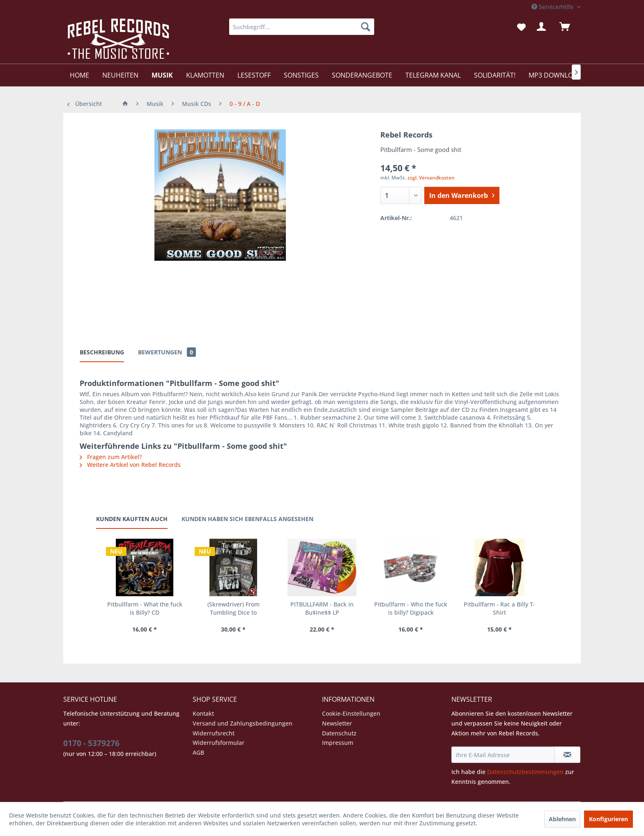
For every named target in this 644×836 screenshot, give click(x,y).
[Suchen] (366, 27)
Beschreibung (102, 352)
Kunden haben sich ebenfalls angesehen (247, 519)
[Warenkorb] (568, 27)
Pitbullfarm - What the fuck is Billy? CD (145, 608)
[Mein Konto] (543, 27)
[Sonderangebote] (362, 75)
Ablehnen (562, 819)
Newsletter (337, 723)
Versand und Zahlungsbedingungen (243, 723)
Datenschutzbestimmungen (525, 772)
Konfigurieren (608, 819)
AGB (198, 752)
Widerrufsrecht (214, 733)
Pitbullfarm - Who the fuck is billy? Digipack (411, 608)
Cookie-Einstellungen (351, 713)
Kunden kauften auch (132, 519)
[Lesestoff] (254, 75)
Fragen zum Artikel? (111, 457)
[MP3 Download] (555, 75)
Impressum (338, 743)
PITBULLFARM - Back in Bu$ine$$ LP (322, 608)
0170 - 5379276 (91, 743)
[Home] (79, 75)
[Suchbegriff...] (302, 27)
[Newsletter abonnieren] (567, 755)
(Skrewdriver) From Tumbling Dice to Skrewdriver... (233, 609)
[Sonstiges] (301, 75)
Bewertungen (167, 352)
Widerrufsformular (218, 743)
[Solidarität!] (495, 75)
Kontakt (203, 713)
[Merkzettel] (521, 27)
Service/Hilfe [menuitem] (553, 7)
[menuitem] (302, 27)
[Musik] (162, 75)
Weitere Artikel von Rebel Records (130, 465)
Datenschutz (339, 733)
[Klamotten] (205, 75)
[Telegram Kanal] (433, 75)
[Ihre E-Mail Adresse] (503, 755)
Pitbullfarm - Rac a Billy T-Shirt (499, 608)
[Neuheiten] (120, 75)
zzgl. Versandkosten (431, 178)
